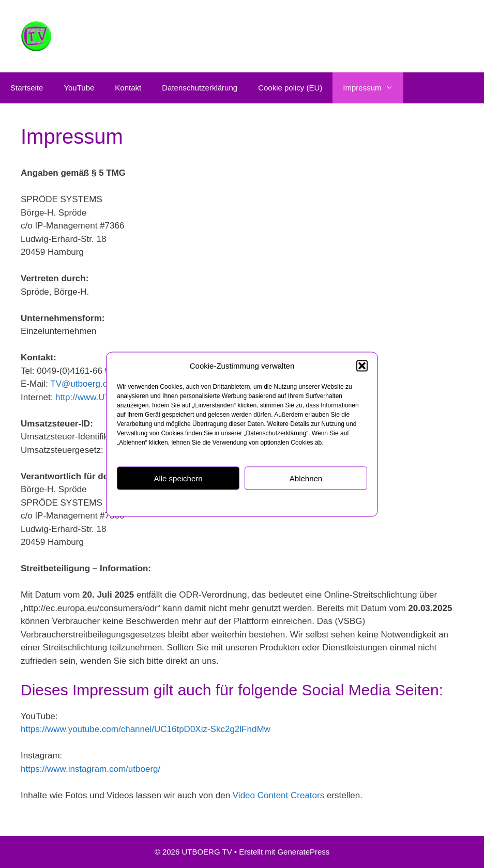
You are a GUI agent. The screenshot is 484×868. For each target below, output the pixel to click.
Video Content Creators (278, 795)
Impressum (296, 502)
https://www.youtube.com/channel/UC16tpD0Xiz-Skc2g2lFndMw (146, 729)
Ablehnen (306, 478)
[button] (362, 366)
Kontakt (128, 88)
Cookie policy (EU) (290, 88)
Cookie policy (191, 502)
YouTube (79, 88)
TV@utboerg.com (85, 384)
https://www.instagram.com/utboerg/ (90, 769)
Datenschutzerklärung (245, 502)
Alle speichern (178, 478)
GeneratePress (303, 852)
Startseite (27, 88)
